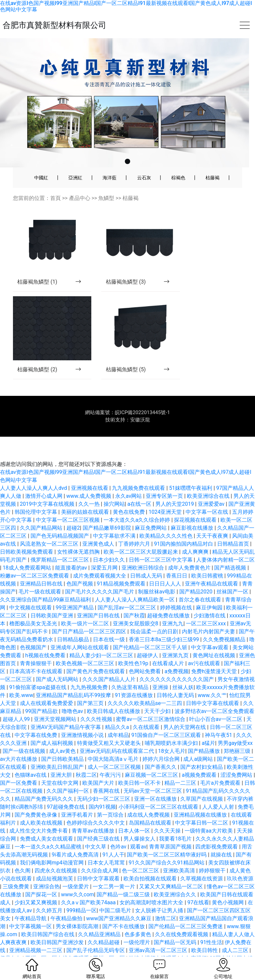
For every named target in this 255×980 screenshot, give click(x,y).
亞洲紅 (75, 178)
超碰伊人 (148, 641)
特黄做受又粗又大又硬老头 (110, 729)
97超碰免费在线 (66, 793)
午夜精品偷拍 (67, 904)
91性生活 (211, 928)
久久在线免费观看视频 (182, 920)
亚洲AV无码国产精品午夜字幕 (66, 713)
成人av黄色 (63, 737)
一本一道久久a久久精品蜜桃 (49, 832)
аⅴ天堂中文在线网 (76, 952)
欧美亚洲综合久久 (176, 880)
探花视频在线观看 (196, 506)
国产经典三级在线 (99, 824)
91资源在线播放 (134, 681)
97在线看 (198, 888)
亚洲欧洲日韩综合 (143, 553)
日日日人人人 (166, 569)
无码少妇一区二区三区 (104, 785)
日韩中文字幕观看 (99, 864)
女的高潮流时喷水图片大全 (152, 888)
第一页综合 (111, 801)
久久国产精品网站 (42, 514)
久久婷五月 (50, 896)
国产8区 (40, 952)
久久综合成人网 (100, 856)
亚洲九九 (173, 609)
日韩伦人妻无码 (176, 681)
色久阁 (23, 856)
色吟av (119, 832)
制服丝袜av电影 (157, 577)
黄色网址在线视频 (214, 641)
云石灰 (144, 178)
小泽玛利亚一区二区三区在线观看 (159, 793)
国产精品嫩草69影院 (108, 514)
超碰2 (73, 514)
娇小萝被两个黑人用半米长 (164, 952)
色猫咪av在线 (31, 761)
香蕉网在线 (107, 777)
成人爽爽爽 (196, 537)
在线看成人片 (169, 649)
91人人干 (114, 840)
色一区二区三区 (141, 856)
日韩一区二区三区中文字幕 (161, 545)
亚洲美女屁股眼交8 (136, 609)
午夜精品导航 (31, 904)
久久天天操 (168, 816)
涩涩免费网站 (237, 761)
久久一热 (90, 490)
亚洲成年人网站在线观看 (80, 633)
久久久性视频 (97, 705)
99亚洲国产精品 (75, 593)
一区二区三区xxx (207, 609)
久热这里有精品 (130, 673)
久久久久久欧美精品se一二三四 (146, 689)
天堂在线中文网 (60, 769)
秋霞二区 (86, 761)
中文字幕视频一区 (31, 912)
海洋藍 (110, 178)
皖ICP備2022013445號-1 (142, 398)
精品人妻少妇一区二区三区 (102, 641)
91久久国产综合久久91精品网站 (167, 848)
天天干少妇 (158, 697)
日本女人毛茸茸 (107, 848)
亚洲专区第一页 (165, 482)
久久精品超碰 (104, 928)
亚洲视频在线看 (90, 474)
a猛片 (208, 729)
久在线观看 (147, 713)
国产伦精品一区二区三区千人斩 (151, 633)
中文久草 (96, 832)
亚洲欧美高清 (180, 856)
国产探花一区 (42, 880)
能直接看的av (72, 553)
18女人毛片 (172, 737)
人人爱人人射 (219, 793)
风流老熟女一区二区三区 (50, 530)
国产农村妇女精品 (202, 753)
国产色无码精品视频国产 (60, 522)
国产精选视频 (231, 553)
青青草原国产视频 (171, 832)
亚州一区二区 (110, 944)
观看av (138, 832)
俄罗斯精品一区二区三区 (60, 545)
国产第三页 (91, 689)
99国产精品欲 (42, 697)
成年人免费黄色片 (190, 553)
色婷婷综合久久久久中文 (96, 808)
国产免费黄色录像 (37, 801)
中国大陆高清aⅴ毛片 (114, 745)
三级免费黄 (17, 872)
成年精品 (118, 721)
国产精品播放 (205, 737)
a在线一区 (140, 490)
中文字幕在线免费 (37, 721)
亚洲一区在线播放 (156, 785)
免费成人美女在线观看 (47, 824)
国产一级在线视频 (25, 737)
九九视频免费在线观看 (139, 474)
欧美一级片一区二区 (86, 609)
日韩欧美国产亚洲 (52, 601)
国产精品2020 (197, 577)
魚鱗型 (106, 198)
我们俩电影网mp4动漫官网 (52, 848)
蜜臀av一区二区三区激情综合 (151, 705)
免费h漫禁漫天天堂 (215, 657)
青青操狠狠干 (37, 649)
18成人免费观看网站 (28, 553)
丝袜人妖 (183, 673)
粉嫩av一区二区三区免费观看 (35, 561)
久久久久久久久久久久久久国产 (177, 665)
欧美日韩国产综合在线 (48, 920)
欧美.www (21, 681)
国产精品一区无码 (176, 928)
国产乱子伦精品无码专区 (96, 936)
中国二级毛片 (116, 896)
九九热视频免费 (90, 673)
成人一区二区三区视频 (115, 753)
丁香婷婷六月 (135, 530)
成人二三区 (236, 936)
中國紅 (41, 178)
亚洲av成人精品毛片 (224, 952)
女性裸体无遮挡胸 (79, 537)
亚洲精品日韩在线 (42, 569)
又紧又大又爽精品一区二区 (172, 872)
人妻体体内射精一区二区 (225, 545)
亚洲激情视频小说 (83, 721)
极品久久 (11, 944)
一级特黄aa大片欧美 (209, 816)
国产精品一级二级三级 (124, 880)
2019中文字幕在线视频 (48, 490)
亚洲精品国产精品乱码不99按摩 (74, 681)
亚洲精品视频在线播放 (201, 801)
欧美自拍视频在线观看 (151, 864)
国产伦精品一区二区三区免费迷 (186, 912)
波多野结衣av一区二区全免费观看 (214, 697)
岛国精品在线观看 (151, 808)
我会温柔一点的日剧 (155, 617)
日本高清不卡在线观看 (37, 657)
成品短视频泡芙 (55, 864)
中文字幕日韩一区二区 (202, 808)
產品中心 (80, 198)
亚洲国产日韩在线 (99, 601)
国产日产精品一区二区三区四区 (90, 617)
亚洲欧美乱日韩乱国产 (58, 753)
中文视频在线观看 (31, 593)
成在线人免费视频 (149, 801)
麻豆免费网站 (151, 514)
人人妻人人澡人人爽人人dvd (34, 474)
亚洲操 (161, 673)
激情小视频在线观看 (153, 944)
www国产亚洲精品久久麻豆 (120, 904)
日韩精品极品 (74, 625)
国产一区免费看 (19, 769)
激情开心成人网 (44, 482)
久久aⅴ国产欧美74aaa (89, 888)
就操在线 (222, 840)
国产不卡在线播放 (124, 912)
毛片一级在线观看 (41, 577)
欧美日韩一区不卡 (140, 769)
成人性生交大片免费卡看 (39, 816)
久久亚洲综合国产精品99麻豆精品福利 (46, 585)
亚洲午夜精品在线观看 (212, 569)
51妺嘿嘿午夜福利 (191, 474)
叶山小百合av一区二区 (216, 705)
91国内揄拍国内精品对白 (184, 530)
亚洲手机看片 (78, 801)
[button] (127, 161)
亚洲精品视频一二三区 (37, 936)
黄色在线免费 (129, 498)
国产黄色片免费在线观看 (96, 657)
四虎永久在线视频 (56, 856)
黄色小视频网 (228, 888)
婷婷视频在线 (177, 593)
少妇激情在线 (210, 601)
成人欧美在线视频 (42, 808)
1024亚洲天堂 (166, 498)
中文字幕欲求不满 (115, 522)
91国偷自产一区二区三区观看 (167, 721)
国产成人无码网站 (58, 665)
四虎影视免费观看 (217, 832)
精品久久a (118, 713)
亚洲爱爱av (212, 490)
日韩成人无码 (147, 561)
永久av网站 (129, 482)
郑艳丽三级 (238, 737)
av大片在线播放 (19, 745)
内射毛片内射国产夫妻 (209, 617)
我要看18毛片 (176, 824)
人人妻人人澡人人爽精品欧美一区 (135, 585)
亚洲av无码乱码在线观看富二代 (118, 737)
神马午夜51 (219, 721)
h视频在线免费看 (46, 641)
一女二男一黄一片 (115, 872)
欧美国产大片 (99, 769)
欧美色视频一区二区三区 (86, 649)
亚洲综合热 (46, 872)
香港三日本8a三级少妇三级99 (165, 625)
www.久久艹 (212, 681)
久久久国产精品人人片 (110, 665)
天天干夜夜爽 (213, 522)
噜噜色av (73, 697)
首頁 (55, 198)
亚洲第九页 (176, 641)
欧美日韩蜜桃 (208, 561)
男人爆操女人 (140, 824)
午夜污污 (111, 761)
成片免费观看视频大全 (100, 561)
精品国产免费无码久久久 (44, 785)
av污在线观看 (205, 649)
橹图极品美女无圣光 (34, 609)
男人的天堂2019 (175, 490)
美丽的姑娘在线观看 (86, 498)
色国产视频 (80, 569)
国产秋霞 (134, 601)
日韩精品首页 (234, 530)
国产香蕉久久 (161, 753)
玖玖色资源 (240, 864)
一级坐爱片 (76, 872)
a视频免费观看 (200, 761)
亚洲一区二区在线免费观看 (58, 944)
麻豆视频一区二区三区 (152, 761)
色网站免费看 (145, 657)
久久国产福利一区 (68, 777)
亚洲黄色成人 (99, 530)
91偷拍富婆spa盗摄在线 (39, 673)
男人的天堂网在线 (185, 713)
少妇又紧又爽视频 (37, 888)
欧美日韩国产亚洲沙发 (58, 928)
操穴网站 (114, 490)
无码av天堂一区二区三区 (153, 777)
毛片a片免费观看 (221, 769)
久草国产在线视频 (202, 785)
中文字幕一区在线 (208, 498)
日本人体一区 (135, 816)
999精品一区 (82, 896)
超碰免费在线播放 (169, 601)
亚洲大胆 (62, 761)
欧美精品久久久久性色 (167, 522)
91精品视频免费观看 (122, 569)
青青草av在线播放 (94, 816)
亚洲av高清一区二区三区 (159, 936)
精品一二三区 (181, 769)
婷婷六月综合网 (162, 745)
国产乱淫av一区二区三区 (127, 593)
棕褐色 (178, 178)
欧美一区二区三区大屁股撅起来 (141, 537)
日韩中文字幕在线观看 (213, 689)
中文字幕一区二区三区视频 (68, 506)
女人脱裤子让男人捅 (160, 896)
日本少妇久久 (110, 545)
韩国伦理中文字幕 (37, 498)
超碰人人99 (17, 705)
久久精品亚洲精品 (100, 920)
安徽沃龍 (140, 405)
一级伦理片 (137, 928)
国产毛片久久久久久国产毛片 (100, 577)
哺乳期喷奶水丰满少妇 (172, 729)
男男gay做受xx (235, 729)
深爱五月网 (105, 553)
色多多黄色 (138, 920)
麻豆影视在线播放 (193, 514)
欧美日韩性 (205, 936)
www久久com (78, 880)
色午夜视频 (194, 944)
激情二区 (166, 904)
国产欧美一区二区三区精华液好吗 (167, 840)
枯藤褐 (212, 178)
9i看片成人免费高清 (76, 840)
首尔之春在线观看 (201, 585)
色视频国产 (34, 633)
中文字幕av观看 (210, 633)
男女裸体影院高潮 (78, 912)
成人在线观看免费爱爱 (47, 689)
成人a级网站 (199, 745)
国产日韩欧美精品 (63, 745)
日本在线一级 (110, 625)
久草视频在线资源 (202, 864)
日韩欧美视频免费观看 (27, 537)
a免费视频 (176, 657)
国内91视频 (102, 793)
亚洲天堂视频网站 (56, 705)
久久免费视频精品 (225, 625)
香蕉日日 (177, 561)
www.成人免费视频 (89, 482)
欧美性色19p (134, 649)
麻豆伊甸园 (210, 593)
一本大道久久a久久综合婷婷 (138, 506)
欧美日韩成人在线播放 (114, 697)
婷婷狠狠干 (213, 856)
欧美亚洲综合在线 (209, 482)
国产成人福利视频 (52, 729)
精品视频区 (115, 952)
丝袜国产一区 (233, 577)
